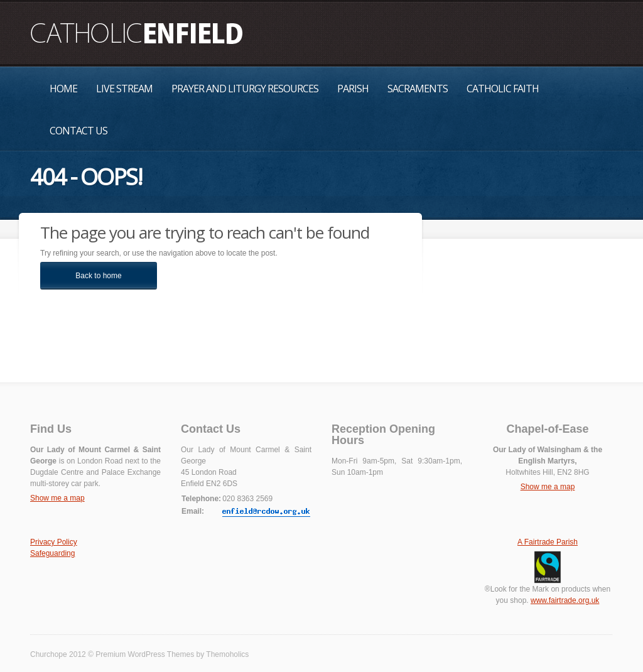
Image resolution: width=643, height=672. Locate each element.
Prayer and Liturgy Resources (245, 89)
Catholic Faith (503, 89)
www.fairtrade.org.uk (565, 600)
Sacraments (418, 89)
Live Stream (124, 89)
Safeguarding (52, 553)
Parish (353, 89)
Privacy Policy (54, 542)
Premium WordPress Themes (145, 654)
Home (63, 89)
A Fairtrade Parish (548, 542)
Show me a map (57, 498)
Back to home (98, 276)
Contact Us (78, 131)
